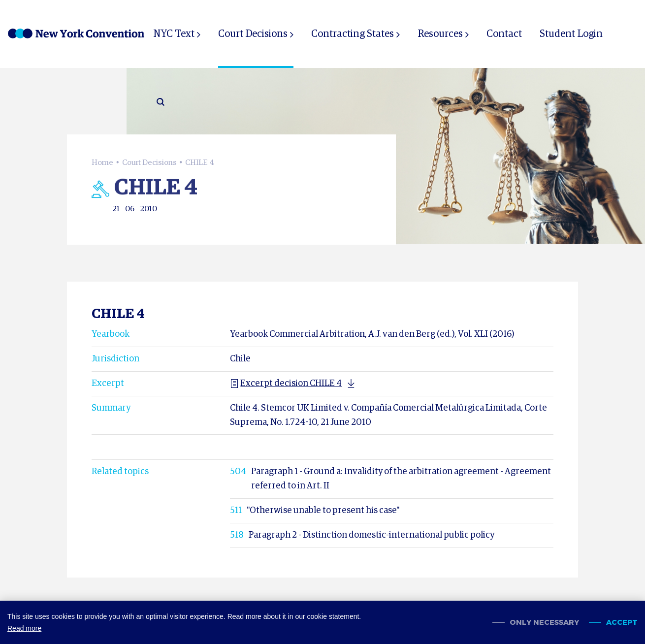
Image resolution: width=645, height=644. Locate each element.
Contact (504, 34)
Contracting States (353, 34)
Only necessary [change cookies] (544, 623)
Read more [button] (24, 628)
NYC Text (174, 34)
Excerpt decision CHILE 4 (286, 384)
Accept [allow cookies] (622, 623)
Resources (440, 34)
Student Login (571, 34)
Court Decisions (253, 34)
